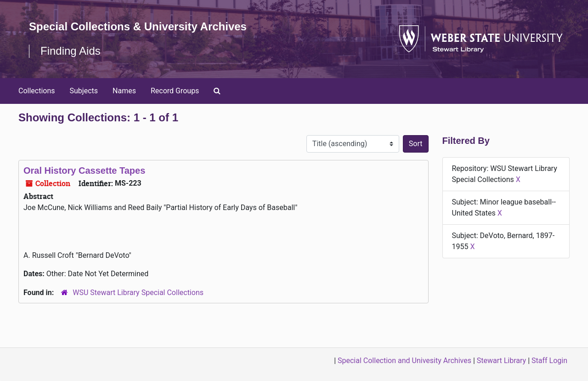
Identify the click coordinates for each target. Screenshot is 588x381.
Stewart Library (501, 361)
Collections (37, 91)
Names (124, 91)
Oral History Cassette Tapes (84, 171)
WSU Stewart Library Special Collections (138, 293)
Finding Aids (71, 51)
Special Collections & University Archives (138, 26)
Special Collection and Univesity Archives (404, 361)
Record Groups (175, 91)
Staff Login (549, 361)
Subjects (84, 91)
